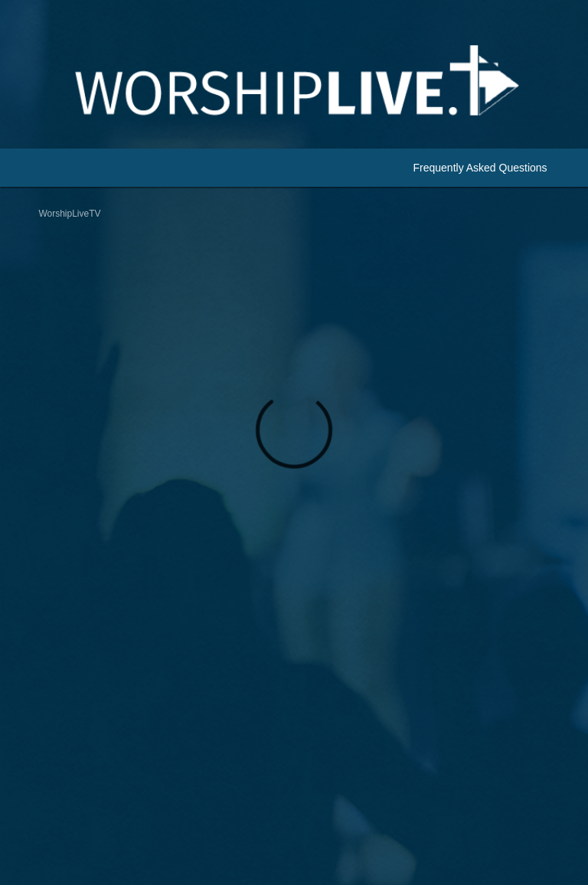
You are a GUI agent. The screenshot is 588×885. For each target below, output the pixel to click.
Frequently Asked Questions (480, 168)
